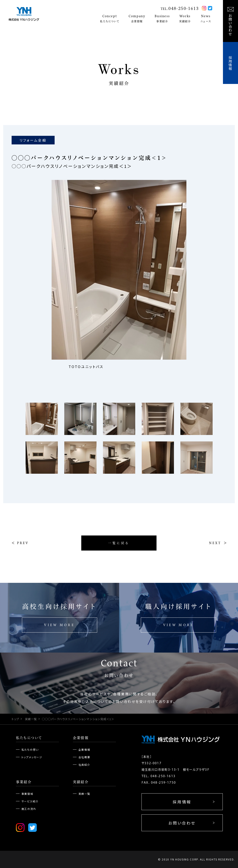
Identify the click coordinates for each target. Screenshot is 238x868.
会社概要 (84, 757)
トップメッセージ (32, 757)
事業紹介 (24, 782)
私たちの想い (30, 750)
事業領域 (27, 794)
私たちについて (29, 738)
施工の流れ (29, 809)
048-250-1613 (183, 8)
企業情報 (81, 738)
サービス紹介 (30, 801)
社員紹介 (84, 765)
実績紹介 (81, 782)
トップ (15, 719)
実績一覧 (31, 719)
